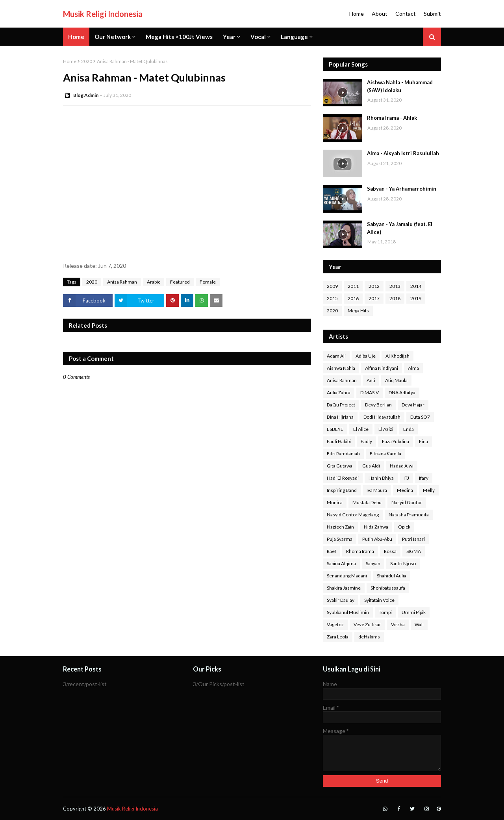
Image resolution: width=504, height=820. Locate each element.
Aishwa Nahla (341, 368)
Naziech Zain (340, 527)
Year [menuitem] (229, 37)
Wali (419, 624)
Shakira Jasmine (344, 588)
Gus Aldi (371, 466)
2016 (353, 298)
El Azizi (386, 429)
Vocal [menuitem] (258, 37)
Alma (413, 368)
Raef (332, 551)
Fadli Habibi (339, 441)
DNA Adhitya (402, 392)
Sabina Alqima (341, 563)
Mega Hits (358, 311)
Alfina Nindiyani (382, 368)
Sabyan (373, 563)
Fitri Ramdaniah (343, 454)
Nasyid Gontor (407, 502)
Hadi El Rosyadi (343, 478)
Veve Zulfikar (367, 624)
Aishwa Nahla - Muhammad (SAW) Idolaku (400, 86)
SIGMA (414, 551)
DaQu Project (341, 405)
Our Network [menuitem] (113, 37)
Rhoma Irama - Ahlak (392, 118)
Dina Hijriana (340, 417)
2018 (395, 298)
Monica (335, 502)
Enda (409, 429)
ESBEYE (335, 429)
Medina (405, 490)
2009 (332, 286)
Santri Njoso (403, 563)
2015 (332, 298)
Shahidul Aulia (392, 576)
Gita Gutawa (340, 466)
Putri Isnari (413, 539)
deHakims (369, 637)
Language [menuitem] (294, 37)
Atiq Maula (396, 380)
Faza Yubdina (396, 441)
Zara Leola (338, 637)
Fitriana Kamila (385, 454)
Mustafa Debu (367, 502)
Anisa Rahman (122, 282)
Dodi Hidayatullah (382, 417)
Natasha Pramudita (409, 515)
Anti (371, 380)
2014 (416, 286)
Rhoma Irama (360, 551)
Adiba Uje (366, 356)
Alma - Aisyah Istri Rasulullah (403, 153)
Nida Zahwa (376, 527)
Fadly (366, 441)
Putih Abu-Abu (377, 539)
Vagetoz (335, 624)
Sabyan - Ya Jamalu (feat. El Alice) (400, 228)
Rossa (390, 551)
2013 (395, 286)
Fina (423, 441)
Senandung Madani (347, 576)
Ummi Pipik (414, 612)
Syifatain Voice (379, 600)
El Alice (361, 429)
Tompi (385, 612)
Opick (404, 527)
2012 (374, 286)
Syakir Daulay (341, 600)
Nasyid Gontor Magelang (353, 515)
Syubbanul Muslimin (348, 612)
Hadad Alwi (402, 466)
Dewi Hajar (413, 405)
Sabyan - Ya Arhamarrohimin (402, 189)
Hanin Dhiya (381, 478)
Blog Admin (86, 95)
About (380, 14)
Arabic (154, 282)
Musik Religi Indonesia (103, 14)
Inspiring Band (342, 490)
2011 (353, 286)
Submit (432, 14)
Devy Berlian (378, 405)
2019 (416, 298)
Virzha (398, 624)
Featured (180, 282)
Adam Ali (336, 356)
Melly (429, 490)
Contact (406, 14)
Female (208, 282)
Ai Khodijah (397, 356)
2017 (374, 298)
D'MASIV (370, 392)
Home (357, 14)
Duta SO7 (420, 417)
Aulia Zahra (339, 392)
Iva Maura (377, 490)
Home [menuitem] (76, 37)
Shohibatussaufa (388, 588)
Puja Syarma (340, 539)
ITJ (406, 478)
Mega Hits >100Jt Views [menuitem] (179, 37)
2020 (87, 61)
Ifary (424, 478)
